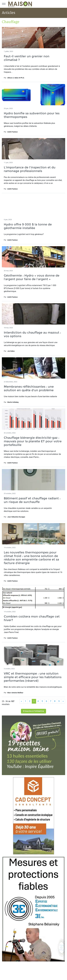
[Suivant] (63, 701)
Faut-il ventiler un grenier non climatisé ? (27, 58)
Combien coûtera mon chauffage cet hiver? (32, 618)
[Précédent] (21, 701)
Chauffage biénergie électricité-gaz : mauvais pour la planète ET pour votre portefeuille (33, 441)
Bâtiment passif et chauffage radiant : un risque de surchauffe (32, 500)
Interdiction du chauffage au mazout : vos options (32, 334)
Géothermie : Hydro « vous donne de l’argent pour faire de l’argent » (32, 277)
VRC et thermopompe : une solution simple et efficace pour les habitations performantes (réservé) (33, 677)
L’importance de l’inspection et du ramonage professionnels (30, 169)
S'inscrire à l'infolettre (33, 711)
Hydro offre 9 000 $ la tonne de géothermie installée (28, 226)
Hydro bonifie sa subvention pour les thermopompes (32, 115)
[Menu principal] (4, 4)
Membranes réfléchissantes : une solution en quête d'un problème (29, 388)
